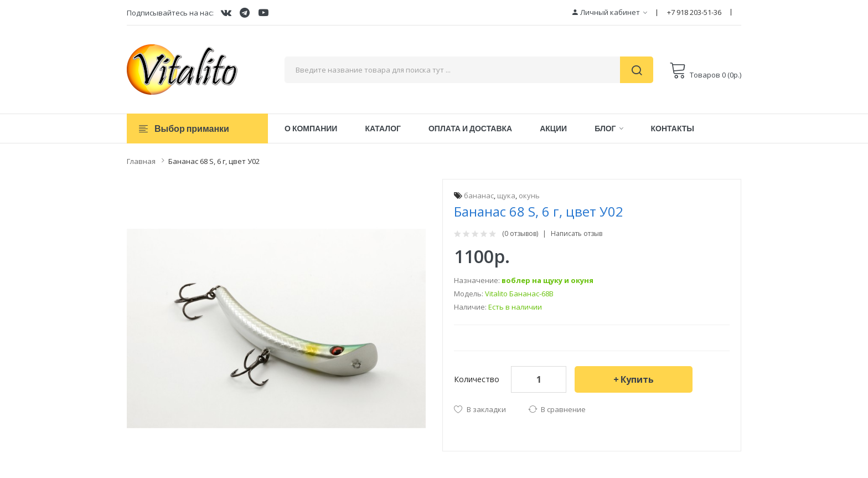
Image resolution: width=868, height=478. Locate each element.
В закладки (486, 409)
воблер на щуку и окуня (547, 280)
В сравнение (563, 409)
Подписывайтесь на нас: (170, 13)
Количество (477, 379)
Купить (637, 379)
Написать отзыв (577, 234)
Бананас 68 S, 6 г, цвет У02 (214, 161)
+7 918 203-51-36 (694, 12)
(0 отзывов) (520, 234)
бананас (479, 196)
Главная (141, 161)
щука (506, 196)
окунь (529, 196)
